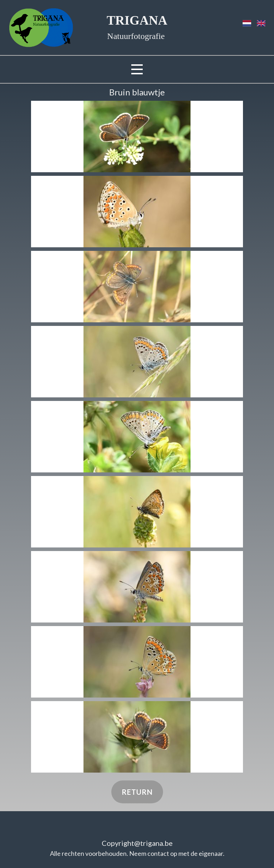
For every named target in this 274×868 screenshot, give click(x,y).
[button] (137, 137)
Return (137, 792)
